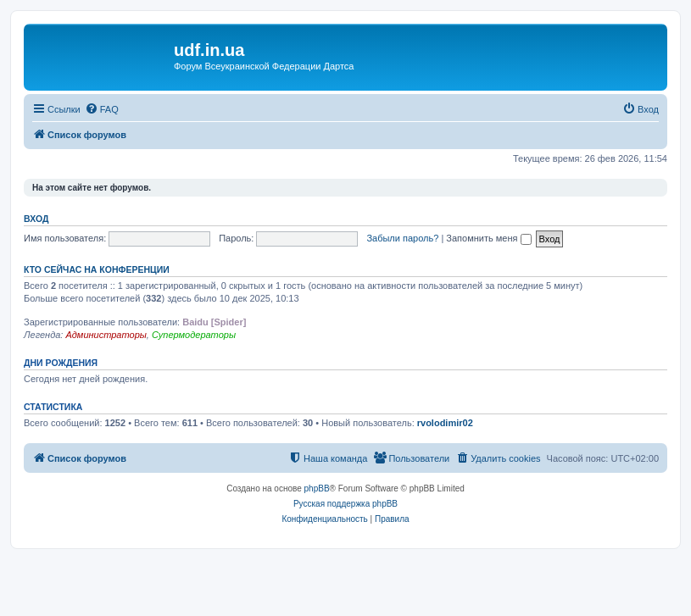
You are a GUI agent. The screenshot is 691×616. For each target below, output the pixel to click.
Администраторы (106, 335)
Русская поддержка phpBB (345, 504)
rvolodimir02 (445, 423)
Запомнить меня (488, 238)
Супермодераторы (194, 335)
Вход (36, 219)
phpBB (317, 488)
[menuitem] (102, 109)
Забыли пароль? (402, 238)
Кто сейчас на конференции (97, 269)
